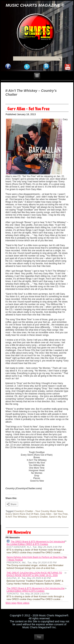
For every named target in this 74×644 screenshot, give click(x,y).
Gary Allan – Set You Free (28, 109)
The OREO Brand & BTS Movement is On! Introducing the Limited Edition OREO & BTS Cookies (36, 543)
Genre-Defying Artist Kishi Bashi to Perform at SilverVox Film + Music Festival (37, 559)
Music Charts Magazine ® (35, 5)
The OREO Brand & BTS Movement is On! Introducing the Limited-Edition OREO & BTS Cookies (35, 590)
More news (11, 603)
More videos (23, 603)
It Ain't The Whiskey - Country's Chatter (27, 517)
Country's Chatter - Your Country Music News (39, 511)
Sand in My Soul (58, 517)
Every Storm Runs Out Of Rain (22, 514)
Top (39, 637)
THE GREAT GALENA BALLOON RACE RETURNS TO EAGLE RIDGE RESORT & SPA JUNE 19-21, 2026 (34, 574)
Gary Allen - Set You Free (54, 514)
